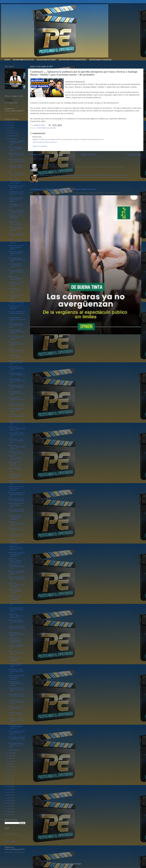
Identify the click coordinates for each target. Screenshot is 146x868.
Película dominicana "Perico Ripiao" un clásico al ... (15, 591)
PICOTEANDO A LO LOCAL (23, 60)
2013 (9, 801)
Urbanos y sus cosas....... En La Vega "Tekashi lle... (16, 622)
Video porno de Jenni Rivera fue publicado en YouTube (56, 165)
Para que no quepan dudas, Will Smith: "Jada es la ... (17, 381)
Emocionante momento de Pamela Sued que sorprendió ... (17, 554)
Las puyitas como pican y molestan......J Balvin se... (16, 603)
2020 (9, 781)
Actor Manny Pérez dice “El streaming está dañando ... (16, 727)
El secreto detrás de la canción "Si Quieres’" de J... (17, 375)
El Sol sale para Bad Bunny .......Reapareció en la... (16, 714)
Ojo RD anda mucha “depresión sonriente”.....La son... (16, 464)
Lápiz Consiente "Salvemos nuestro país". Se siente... (15, 181)
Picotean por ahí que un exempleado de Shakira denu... (16, 720)
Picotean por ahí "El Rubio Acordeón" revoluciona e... (17, 511)
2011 (9, 806)
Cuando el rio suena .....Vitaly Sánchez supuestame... (15, 517)
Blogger (79, 864)
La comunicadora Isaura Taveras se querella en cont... (16, 435)
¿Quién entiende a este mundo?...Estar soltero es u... (16, 369)
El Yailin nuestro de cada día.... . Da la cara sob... (17, 500)
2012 (9, 803)
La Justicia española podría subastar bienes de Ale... (16, 332)
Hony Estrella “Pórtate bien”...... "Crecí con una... (15, 470)
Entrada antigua (134, 154)
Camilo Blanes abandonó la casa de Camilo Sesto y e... (17, 628)
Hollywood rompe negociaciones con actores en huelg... (15, 640)
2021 (9, 778)
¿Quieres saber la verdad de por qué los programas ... (16, 677)
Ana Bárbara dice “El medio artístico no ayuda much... (17, 319)
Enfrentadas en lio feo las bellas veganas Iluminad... (16, 284)
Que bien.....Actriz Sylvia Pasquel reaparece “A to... (16, 235)
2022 (9, 776)
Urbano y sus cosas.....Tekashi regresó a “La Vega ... (16, 223)
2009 (9, 812)
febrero (11, 769)
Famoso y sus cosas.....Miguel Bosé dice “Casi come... (16, 278)
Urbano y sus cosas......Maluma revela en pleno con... (17, 428)
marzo (11, 767)
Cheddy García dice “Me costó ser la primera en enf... (16, 155)
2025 (9, 125)
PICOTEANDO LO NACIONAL (101, 60)
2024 (9, 128)
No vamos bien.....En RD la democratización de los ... (17, 416)
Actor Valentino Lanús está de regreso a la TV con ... (17, 739)
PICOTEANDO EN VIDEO (46, 60)
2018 (9, 787)
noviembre (12, 136)
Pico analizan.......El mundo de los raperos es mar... (16, 530)
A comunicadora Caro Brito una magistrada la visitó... (17, 733)
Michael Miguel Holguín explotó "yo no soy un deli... (16, 745)
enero (11, 772)
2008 (9, 814)
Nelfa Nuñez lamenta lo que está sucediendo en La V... (17, 387)
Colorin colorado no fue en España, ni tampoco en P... (17, 579)
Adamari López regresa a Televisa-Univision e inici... (16, 253)
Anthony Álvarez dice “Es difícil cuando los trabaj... (16, 505)
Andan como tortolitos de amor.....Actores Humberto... (16, 488)
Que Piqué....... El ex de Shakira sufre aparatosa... (16, 307)
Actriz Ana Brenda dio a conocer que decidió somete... (16, 149)
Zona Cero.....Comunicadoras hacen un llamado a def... (17, 174)
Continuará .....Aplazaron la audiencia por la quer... (16, 143)
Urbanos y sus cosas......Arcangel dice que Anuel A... (16, 653)
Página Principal (88, 154)
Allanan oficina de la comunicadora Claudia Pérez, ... (16, 344)
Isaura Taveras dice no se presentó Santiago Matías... (16, 410)
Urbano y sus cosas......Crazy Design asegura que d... (16, 523)
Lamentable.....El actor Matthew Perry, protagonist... (15, 216)
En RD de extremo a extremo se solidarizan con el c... (16, 702)
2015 (9, 795)
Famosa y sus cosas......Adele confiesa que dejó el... (17, 447)
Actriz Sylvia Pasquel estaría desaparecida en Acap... (17, 260)
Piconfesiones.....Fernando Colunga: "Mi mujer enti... (17, 536)
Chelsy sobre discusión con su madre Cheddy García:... (16, 610)
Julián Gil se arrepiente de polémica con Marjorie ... (17, 405)
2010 (9, 809)
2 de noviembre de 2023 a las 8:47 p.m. (45, 142)
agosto (11, 753)
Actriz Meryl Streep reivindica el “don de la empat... (16, 393)
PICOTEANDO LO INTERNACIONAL (73, 60)
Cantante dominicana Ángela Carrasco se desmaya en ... (15, 476)
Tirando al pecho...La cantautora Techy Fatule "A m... (17, 567)
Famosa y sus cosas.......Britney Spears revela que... (15, 356)
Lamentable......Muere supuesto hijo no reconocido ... (15, 659)
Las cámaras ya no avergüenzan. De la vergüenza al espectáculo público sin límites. (63, 189)
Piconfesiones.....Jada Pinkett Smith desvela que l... (16, 671)
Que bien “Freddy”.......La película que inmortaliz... (17, 302)
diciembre (12, 133)
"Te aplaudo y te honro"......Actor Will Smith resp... (15, 548)
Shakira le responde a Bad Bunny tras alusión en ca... (17, 494)
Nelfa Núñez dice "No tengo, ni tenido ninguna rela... (17, 161)
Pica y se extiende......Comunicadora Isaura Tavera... (16, 350)
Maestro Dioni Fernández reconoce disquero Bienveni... (16, 247)
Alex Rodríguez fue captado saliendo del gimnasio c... (16, 683)
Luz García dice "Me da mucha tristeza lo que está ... (16, 690)
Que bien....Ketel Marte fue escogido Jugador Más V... (17, 313)
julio (10, 756)
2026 (9, 122)
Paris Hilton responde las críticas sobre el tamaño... (16, 338)
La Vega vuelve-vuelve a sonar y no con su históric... (16, 200)
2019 (9, 784)
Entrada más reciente (39, 154)
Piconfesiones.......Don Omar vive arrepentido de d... (16, 441)
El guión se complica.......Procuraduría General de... (17, 542)
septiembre (12, 750)
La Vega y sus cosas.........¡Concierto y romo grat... (17, 452)
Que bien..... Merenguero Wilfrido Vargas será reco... (16, 647)
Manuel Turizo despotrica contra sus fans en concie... (16, 665)
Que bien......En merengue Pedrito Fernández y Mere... (17, 573)
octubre (11, 139)
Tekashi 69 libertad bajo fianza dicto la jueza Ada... (16, 325)
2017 (9, 790)
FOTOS (7, 60)
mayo (11, 761)
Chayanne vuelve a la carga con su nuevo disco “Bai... (15, 229)
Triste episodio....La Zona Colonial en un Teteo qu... (16, 193)
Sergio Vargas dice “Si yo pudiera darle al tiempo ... (16, 696)
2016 (9, 792)
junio (10, 758)
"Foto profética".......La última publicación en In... (16, 206)
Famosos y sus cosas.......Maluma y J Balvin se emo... (16, 616)
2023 (9, 131)
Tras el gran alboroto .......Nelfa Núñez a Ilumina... (15, 266)
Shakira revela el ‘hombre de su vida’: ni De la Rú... (16, 362)
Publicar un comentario (40, 146)
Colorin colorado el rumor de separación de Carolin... (16, 296)
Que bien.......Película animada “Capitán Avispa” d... (15, 241)
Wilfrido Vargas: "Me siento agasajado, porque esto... (17, 187)
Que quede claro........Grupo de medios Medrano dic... (16, 457)
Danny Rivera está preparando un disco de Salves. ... (16, 634)
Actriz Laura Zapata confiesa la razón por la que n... (16, 399)
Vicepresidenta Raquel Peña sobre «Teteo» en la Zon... (16, 167)
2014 (9, 798)
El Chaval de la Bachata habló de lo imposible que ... (16, 272)
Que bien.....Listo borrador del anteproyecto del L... (17, 211)
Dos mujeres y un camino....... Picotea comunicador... (15, 290)
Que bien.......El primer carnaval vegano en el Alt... (16, 708)
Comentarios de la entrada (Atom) (50, 159)
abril (10, 764)
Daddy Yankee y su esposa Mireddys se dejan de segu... (17, 482)
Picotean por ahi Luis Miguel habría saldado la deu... (17, 422)
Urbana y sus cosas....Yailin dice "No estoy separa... (16, 585)
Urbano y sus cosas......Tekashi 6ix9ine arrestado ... (15, 560)
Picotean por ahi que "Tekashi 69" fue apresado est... (15, 597)
